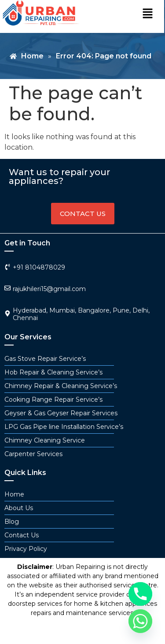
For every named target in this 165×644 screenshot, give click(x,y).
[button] (147, 14)
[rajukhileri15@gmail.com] (7, 288)
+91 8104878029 (39, 267)
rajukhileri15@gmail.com (49, 289)
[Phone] (140, 594)
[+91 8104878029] (7, 267)
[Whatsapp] (140, 621)
